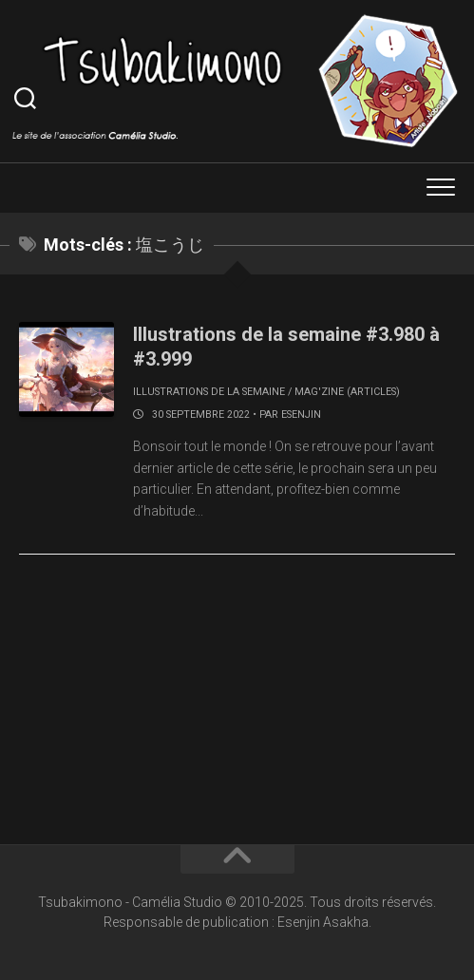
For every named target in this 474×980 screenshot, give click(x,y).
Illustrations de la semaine (209, 392)
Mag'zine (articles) (347, 392)
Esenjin (301, 415)
